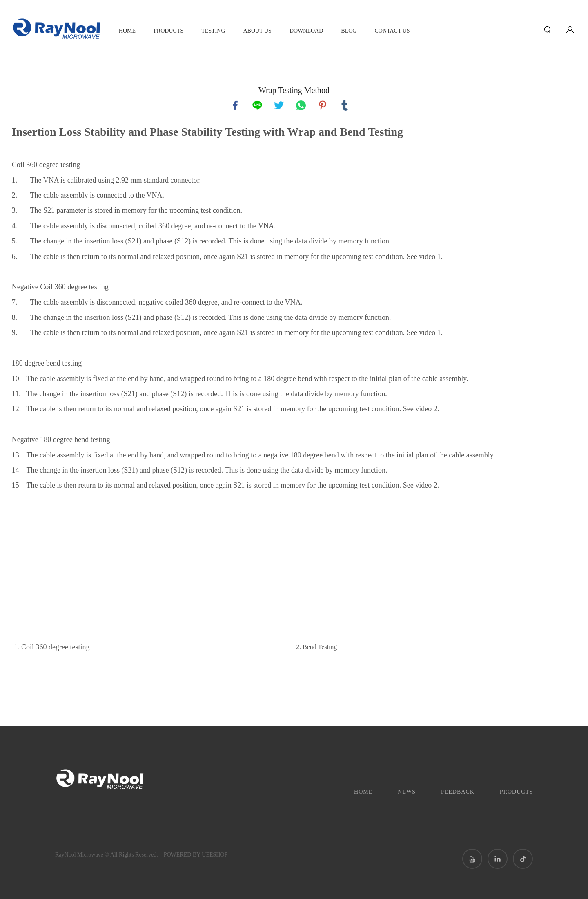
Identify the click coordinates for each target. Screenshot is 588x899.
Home (127, 31)
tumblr (345, 105)
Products (168, 31)
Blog (349, 31)
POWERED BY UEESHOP (196, 855)
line (257, 105)
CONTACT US (392, 31)
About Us (257, 31)
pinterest (323, 105)
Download (306, 31)
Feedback (458, 792)
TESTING (213, 31)
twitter (279, 105)
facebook (235, 105)
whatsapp (301, 105)
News (407, 792)
